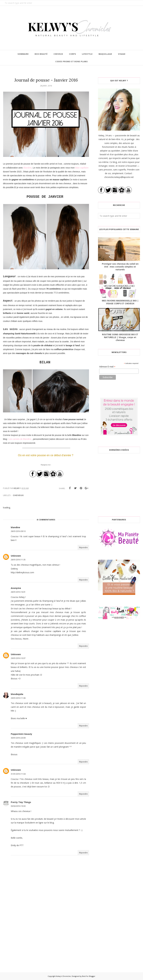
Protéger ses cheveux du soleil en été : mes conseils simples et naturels (120, 267)
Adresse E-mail (107, 367)
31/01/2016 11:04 (18, 774)
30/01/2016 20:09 (18, 738)
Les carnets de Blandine (20, 439)
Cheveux (18, 495)
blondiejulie (17, 694)
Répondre (83, 547)
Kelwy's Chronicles (63, 976)
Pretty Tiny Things (21, 802)
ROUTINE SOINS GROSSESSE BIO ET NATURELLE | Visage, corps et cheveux (120, 337)
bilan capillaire (82, 168)
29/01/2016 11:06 (18, 698)
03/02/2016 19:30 (18, 806)
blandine (15, 527)
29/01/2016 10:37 (18, 658)
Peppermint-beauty (21, 734)
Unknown (16, 556)
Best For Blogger (89, 976)
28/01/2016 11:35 (18, 560)
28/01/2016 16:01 (18, 592)
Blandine (27, 168)
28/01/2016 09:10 (18, 531)
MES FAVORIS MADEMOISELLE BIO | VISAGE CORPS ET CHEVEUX (120, 302)
